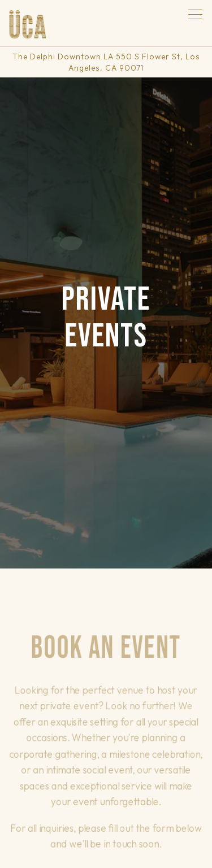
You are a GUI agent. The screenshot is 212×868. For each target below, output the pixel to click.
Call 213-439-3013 (106, 795)
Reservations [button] (106, 824)
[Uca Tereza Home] (28, 23)
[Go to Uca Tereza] (106, 62)
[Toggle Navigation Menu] (195, 14)
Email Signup (106, 853)
